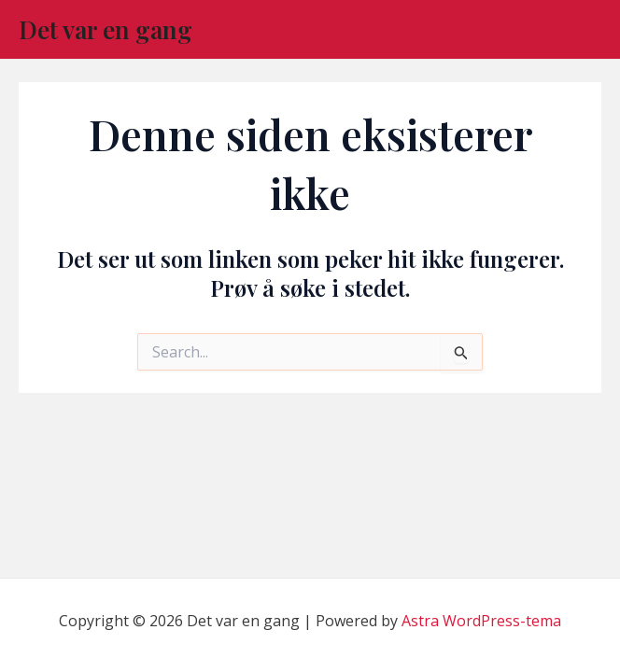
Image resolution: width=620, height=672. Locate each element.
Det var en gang (106, 29)
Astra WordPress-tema (481, 621)
